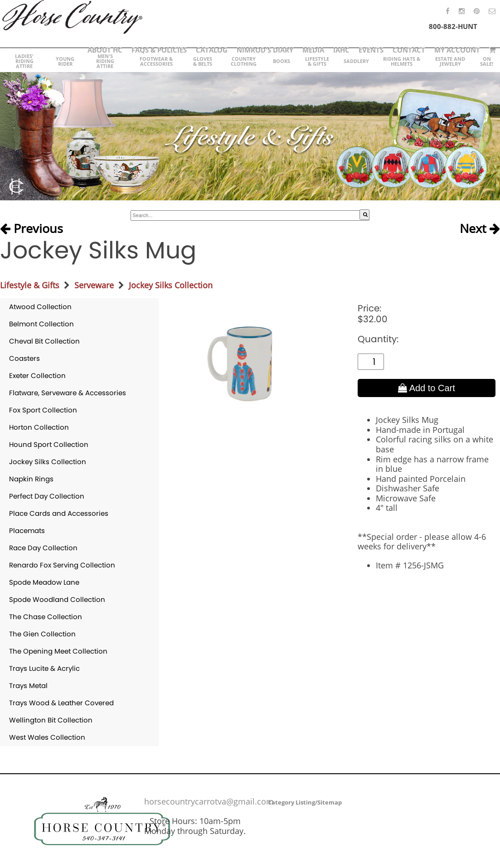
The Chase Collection (46, 617)
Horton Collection (39, 427)
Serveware (94, 285)
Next (480, 229)
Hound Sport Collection (49, 444)
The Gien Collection (42, 634)
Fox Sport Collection (43, 410)
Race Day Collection (43, 548)
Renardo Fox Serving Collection (62, 565)
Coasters (24, 358)
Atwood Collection (40, 307)
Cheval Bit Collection (44, 341)
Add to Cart (427, 388)
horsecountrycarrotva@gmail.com (209, 801)
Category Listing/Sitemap (305, 802)
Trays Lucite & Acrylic (44, 668)
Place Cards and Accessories (59, 513)
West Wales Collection (47, 737)
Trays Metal (28, 686)
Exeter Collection (37, 376)
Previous (32, 229)
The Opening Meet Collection (58, 651)
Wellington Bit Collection (51, 720)
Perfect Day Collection (47, 496)
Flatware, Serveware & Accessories (68, 393)
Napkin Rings (31, 479)
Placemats (27, 531)
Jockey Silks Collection (171, 285)
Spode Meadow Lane (44, 582)
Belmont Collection (41, 324)
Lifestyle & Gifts (30, 285)
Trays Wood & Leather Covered (61, 703)
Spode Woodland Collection (57, 599)
